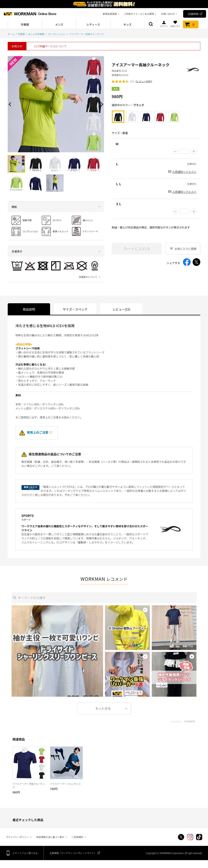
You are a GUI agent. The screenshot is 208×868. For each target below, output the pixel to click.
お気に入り (175, 24)
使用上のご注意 (34, 432)
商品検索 (151, 24)
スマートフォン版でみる (25, 853)
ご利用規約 (77, 837)
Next (101, 104)
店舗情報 (193, 14)
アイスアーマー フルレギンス (65, 784)
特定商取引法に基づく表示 (50, 837)
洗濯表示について (88, 277)
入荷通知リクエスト (184, 172)
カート (191, 24)
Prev (11, 104)
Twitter (181, 837)
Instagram (190, 837)
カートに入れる (137, 249)
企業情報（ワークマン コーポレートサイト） (73, 853)
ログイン (164, 24)
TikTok (199, 837)
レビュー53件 (144, 81)
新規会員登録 (110, 14)
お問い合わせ (168, 14)
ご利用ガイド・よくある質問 (139, 14)
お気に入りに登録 (185, 249)
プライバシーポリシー (17, 837)
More (104, 708)
